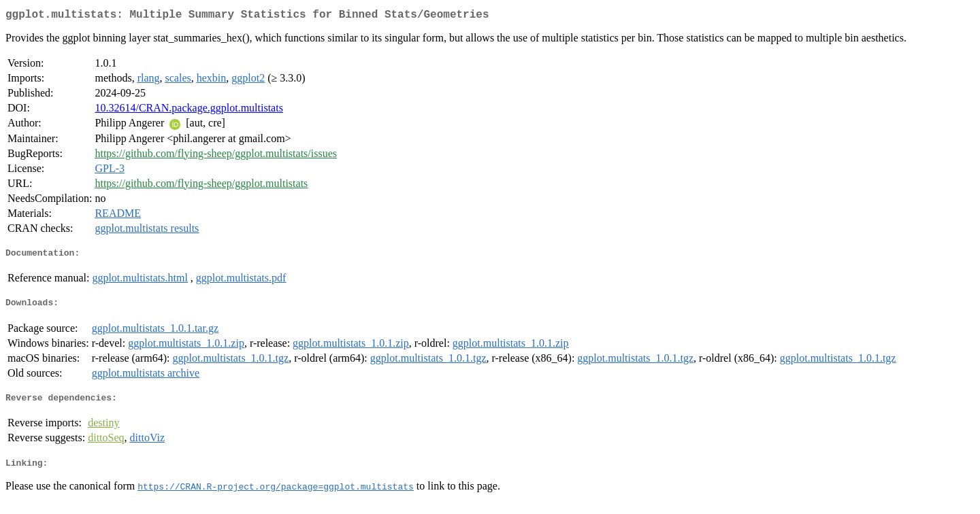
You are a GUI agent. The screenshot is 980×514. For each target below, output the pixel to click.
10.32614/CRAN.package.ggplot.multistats (189, 110)
